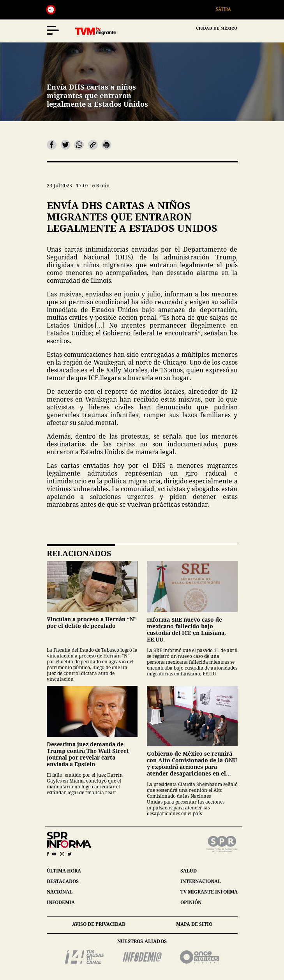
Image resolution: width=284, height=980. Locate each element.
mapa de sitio (194, 924)
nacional (60, 892)
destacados (63, 881)
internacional (201, 881)
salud (189, 871)
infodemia (61, 902)
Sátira (227, 9)
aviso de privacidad (99, 924)
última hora (64, 871)
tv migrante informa (209, 892)
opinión (191, 902)
